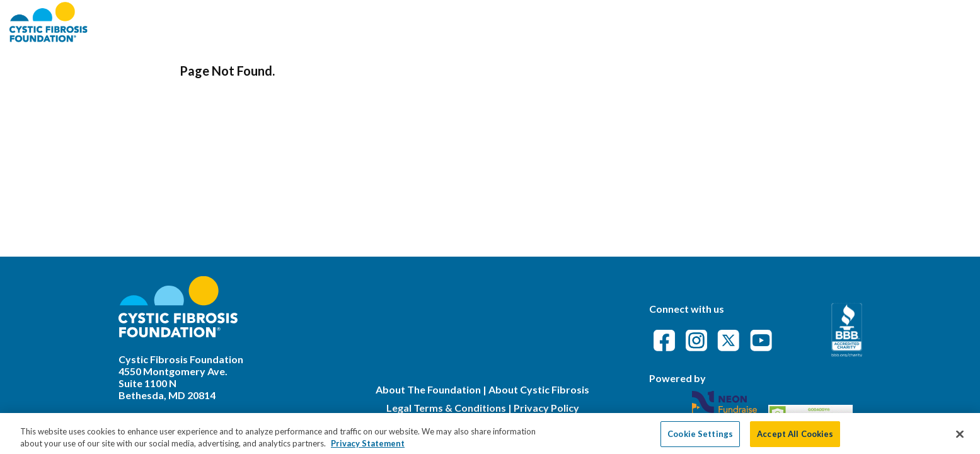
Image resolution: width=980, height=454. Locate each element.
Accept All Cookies (795, 438)
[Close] (960, 438)
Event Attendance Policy (896, 22)
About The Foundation (428, 389)
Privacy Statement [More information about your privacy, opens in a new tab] (368, 447)
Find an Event (732, 22)
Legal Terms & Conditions (446, 408)
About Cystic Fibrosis (539, 389)
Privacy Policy (546, 408)
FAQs (798, 22)
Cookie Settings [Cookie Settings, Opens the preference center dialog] (700, 438)
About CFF (651, 22)
